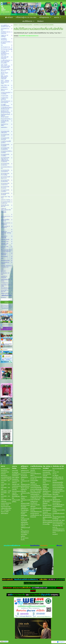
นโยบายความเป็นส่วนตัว (7, 308)
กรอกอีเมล (3, 298)
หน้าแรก (16, 25)
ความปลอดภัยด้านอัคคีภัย (26, 25)
